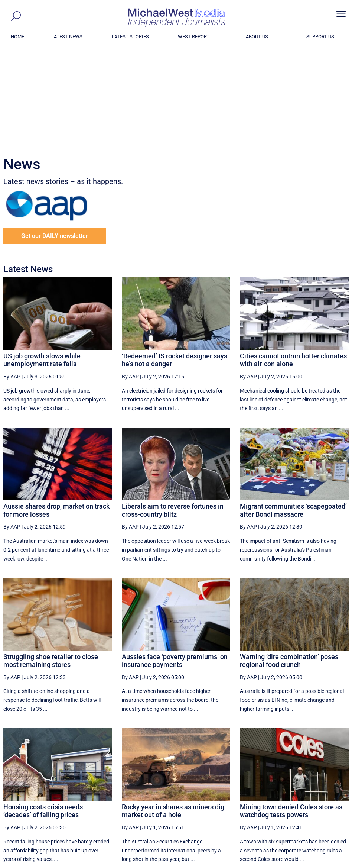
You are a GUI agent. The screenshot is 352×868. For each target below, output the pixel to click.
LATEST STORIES (130, 37)
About (294, 863)
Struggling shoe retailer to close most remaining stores (51, 559)
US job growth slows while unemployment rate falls (42, 259)
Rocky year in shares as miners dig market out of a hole (173, 710)
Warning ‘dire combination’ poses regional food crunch (289, 559)
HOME (17, 37)
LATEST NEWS (67, 37)
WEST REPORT (194, 37)
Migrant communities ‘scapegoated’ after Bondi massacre (293, 409)
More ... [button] (328, 793)
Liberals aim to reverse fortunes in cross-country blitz (173, 409)
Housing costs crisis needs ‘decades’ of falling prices (43, 710)
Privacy (334, 863)
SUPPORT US (320, 37)
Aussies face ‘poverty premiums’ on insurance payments (175, 559)
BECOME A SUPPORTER (315, 822)
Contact (313, 863)
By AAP (12, 275)
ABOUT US (257, 37)
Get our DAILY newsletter (55, 135)
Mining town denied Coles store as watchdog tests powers (291, 710)
